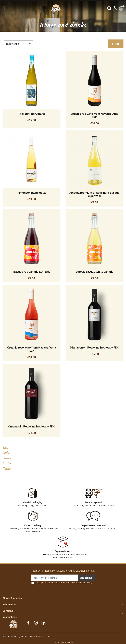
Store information (12, 598)
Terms (47, 636)
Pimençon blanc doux (32, 193)
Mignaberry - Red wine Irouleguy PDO (94, 348)
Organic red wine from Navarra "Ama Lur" (95, 115)
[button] (109, 8)
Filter (116, 44)
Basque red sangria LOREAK (32, 272)
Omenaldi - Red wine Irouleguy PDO (32, 427)
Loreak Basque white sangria (95, 272)
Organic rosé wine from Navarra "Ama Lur (32, 349)
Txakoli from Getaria (32, 114)
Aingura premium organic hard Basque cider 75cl (94, 194)
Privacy (38, 636)
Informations (10, 605)
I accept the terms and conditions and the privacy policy (64, 583)
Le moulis (8, 611)
